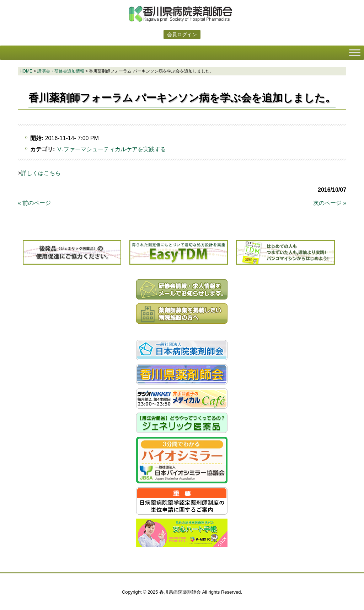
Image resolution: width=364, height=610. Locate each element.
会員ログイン (182, 35)
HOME (26, 71)
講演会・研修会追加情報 (61, 71)
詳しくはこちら (41, 173)
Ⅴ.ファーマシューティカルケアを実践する (111, 149)
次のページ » (330, 203)
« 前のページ (34, 203)
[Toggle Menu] (355, 52)
